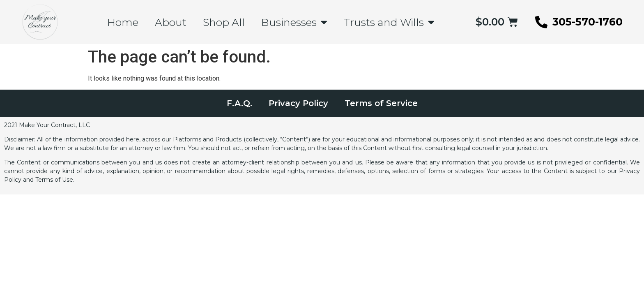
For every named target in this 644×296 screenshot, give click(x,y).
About (171, 22)
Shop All (224, 22)
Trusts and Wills (389, 22)
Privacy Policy (298, 103)
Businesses (294, 22)
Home (123, 22)
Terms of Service (381, 103)
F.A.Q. (239, 103)
